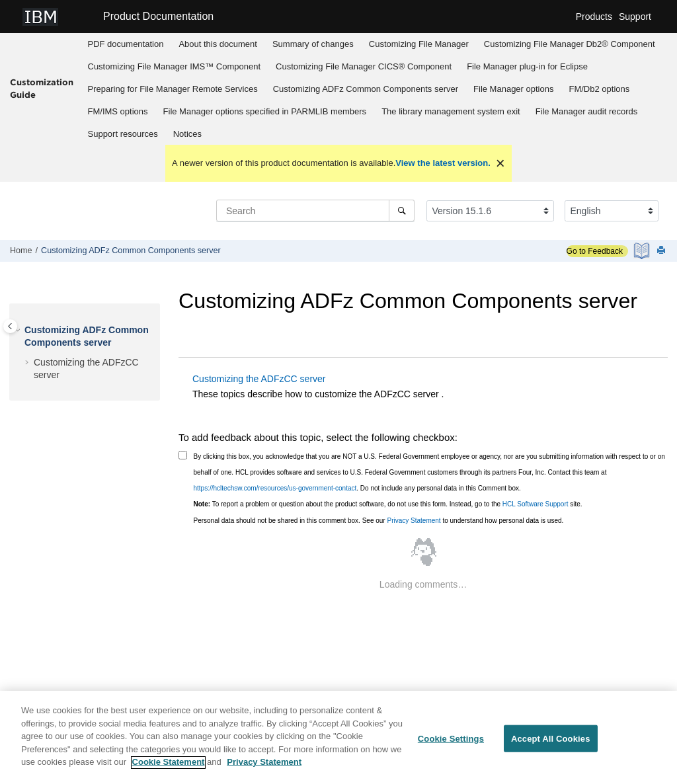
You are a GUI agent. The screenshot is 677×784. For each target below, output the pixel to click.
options (513, 89)
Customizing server (366, 89)
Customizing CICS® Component (364, 66)
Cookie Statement (169, 766)
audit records (587, 111)
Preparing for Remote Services (173, 89)
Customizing (419, 44)
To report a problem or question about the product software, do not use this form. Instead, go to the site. (388, 504)
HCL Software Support (536, 504)
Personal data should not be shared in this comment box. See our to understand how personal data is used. (379, 521)
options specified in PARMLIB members (265, 111)
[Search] (402, 210)
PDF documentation (126, 44)
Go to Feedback (595, 251)
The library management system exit (451, 111)
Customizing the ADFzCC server (259, 379)
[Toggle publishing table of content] (10, 326)
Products (594, 17)
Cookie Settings (451, 743)
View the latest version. (443, 163)
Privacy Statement (414, 521)
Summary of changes (313, 44)
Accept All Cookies (551, 743)
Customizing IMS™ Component (175, 66)
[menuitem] (126, 44)
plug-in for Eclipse (527, 66)
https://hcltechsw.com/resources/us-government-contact (275, 488)
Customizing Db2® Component (570, 44)
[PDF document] (643, 251)
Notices (187, 134)
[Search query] (315, 210)
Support (635, 17)
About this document (218, 44)
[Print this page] (662, 251)
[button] (19, 331)
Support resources (123, 134)
